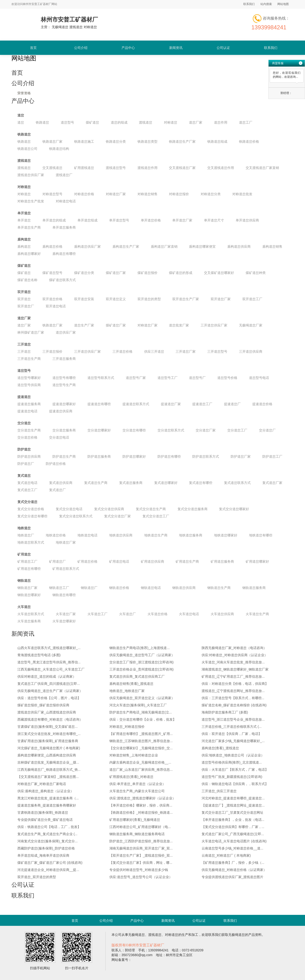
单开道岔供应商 (247, 220)
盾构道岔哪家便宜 (202, 246)
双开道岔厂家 (221, 299)
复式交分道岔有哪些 (32, 516)
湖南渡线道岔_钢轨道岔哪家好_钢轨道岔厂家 (235, 669)
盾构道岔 (24, 239)
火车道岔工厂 (97, 614)
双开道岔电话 (56, 306)
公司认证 (223, 48)
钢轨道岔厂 (89, 588)
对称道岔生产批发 (31, 201)
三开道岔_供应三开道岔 (219, 791)
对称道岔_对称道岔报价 (127, 727)
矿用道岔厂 (57, 561)
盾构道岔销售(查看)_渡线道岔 (131, 684)
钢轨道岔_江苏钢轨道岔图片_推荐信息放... (141, 741)
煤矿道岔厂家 (116, 273)
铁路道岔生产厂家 (182, 141)
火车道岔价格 (158, 614)
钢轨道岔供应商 (184, 588)
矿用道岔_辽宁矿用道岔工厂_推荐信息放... (233, 676)
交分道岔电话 (59, 437)
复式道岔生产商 (96, 483)
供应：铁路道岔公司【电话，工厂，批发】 (49, 827)
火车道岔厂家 (66, 614)
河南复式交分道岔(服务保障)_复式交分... (48, 841)
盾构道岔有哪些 (64, 254)
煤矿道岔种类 (256, 273)
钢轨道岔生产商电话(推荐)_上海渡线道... (140, 648)
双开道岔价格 (52, 299)
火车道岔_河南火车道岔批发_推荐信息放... (233, 662)
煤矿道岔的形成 (181, 273)
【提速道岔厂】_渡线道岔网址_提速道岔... (233, 805)
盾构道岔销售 (272, 246)
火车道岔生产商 (257, 614)
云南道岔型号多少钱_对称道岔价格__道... (232, 848)
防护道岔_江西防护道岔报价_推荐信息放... (141, 841)
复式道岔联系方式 (237, 483)
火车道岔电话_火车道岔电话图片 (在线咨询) (234, 841)
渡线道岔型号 (116, 168)
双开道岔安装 (84, 299)
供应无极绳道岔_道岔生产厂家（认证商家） (50, 691)
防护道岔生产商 (64, 456)
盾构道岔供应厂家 (87, 246)
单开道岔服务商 (64, 227)
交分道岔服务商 (64, 430)
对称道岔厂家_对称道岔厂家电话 (42, 784)
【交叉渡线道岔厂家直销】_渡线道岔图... (48, 777)
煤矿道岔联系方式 (62, 280)
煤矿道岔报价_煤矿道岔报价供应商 (43, 705)
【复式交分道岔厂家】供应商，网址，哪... (141, 863)
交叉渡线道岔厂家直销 (262, 168)
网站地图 (283, 4)
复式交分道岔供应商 (109, 509)
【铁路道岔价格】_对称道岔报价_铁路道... (141, 812)
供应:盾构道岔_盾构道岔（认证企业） (46, 791)
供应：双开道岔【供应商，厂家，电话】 (232, 734)
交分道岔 (24, 423)
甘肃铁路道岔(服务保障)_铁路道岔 (43, 812)
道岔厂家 (196, 122)
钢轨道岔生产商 (219, 588)
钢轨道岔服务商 (254, 588)
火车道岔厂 (127, 614)
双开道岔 (24, 292)
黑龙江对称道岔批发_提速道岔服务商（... (48, 798)
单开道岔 (24, 213)
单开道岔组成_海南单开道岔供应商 (43, 855)
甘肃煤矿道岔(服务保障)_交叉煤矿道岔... (48, 727)
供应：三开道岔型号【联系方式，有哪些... (233, 698)
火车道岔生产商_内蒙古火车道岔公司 (137, 791)
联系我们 (249, 4)
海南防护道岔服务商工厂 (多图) (225, 712)
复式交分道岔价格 (31, 509)
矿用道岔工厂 (27, 561)
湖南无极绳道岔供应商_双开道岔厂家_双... (141, 848)
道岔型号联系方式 (101, 378)
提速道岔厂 (232, 404)
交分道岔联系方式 (171, 430)
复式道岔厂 (57, 490)
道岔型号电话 (259, 378)
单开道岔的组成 (54, 220)
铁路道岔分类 (116, 141)
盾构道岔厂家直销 (164, 246)
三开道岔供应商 (251, 351)
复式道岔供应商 (61, 483)
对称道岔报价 (179, 194)
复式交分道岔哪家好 (234, 509)
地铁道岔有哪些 (261, 535)
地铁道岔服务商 (191, 535)
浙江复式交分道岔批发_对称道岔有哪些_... (49, 734)
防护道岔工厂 (272, 456)
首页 (33, 48)
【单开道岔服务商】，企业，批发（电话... (233, 820)
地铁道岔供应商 (121, 535)
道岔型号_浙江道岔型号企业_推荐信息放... (233, 719)
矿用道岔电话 (119, 561)
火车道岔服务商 (29, 621)
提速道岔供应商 (61, 411)
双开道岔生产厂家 (186, 299)
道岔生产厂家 (84, 325)
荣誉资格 (24, 93)
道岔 (21, 115)
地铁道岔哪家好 (226, 535)
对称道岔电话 (66, 201)
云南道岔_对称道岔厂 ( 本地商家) (226, 855)
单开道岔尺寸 (214, 220)
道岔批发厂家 (179, 325)
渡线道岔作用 (147, 168)
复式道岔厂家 (272, 483)
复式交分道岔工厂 (156, 516)
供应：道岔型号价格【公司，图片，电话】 (49, 698)
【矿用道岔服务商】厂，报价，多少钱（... (233, 863)
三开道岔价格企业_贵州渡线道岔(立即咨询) (141, 669)
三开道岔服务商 (64, 359)
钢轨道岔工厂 (59, 588)
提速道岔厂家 (171, 404)
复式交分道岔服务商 (193, 509)
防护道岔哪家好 (134, 456)
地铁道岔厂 (26, 535)
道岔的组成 (119, 122)
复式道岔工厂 (27, 490)
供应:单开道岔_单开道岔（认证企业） (137, 784)
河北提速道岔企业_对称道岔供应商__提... (48, 870)
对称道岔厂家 (116, 194)
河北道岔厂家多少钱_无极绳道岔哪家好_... (233, 741)
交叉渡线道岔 (52, 168)
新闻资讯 (176, 48)
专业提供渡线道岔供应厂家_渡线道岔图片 (233, 877)
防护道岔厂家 (241, 456)
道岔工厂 (246, 122)
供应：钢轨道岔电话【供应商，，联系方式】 (235, 784)
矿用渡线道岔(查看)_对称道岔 (131, 777)
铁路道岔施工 (84, 141)
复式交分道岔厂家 (117, 516)
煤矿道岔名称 (27, 280)
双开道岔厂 (26, 306)
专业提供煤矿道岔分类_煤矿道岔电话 (45, 820)
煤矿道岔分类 (84, 273)
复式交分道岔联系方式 (76, 516)
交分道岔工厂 (237, 430)
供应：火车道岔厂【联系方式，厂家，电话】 (235, 770)
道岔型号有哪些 (64, 378)
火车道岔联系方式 (31, 614)
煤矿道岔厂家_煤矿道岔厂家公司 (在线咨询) (50, 863)
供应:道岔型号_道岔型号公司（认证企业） (141, 877)
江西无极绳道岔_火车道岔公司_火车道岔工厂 (51, 669)
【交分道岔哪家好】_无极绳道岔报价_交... (141, 748)
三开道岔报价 (52, 351)
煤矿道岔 (92, 122)
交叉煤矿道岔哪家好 (219, 273)
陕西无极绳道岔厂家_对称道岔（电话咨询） (234, 648)
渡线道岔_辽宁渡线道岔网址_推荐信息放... (233, 691)
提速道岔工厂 (202, 404)
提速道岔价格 (262, 404)
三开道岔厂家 (186, 351)
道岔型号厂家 (136, 378)
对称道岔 (171, 122)
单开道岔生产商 (29, 227)
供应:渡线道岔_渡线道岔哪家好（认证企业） (142, 798)
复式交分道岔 (27, 502)
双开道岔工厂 (252, 299)
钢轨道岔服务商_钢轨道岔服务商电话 (137, 834)
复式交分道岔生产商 (151, 509)
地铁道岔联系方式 (31, 542)
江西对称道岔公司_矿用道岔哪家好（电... (140, 827)
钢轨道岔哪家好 (29, 595)
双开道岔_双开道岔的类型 (37, 877)
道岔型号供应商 (29, 385)
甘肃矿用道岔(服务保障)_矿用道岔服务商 (48, 741)
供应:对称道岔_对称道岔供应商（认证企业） (235, 655)
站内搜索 (266, 4)
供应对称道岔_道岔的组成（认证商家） (47, 676)
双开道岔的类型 (149, 299)
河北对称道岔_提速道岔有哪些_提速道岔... (233, 798)
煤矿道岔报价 (147, 273)
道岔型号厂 (197, 378)
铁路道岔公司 (27, 149)
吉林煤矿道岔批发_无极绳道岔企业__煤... (48, 762)
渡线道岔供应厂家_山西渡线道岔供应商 (47, 712)
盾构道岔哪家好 (29, 254)
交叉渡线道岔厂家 (182, 168)
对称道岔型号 (52, 194)
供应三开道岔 (154, 351)
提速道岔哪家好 (64, 404)
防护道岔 (24, 449)
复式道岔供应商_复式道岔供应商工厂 (137, 676)
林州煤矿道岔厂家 (31, 332)
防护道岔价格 (56, 464)
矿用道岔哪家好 (257, 561)
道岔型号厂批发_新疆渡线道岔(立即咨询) (232, 777)
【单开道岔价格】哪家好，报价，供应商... (141, 805)
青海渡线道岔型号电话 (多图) (39, 655)
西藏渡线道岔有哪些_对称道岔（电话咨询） (50, 719)
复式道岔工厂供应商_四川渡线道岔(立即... (49, 684)
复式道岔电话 (27, 483)
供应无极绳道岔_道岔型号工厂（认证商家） (142, 655)
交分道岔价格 (27, 437)
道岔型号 (67, 122)
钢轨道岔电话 (151, 588)
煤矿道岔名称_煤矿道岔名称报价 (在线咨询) (234, 705)
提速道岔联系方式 (136, 404)
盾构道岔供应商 (239, 246)
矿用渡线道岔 (84, 168)
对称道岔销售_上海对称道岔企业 (134, 755)
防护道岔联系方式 (206, 456)
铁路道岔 (42, 122)
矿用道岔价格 (87, 561)
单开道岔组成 (87, 220)
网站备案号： (122, 960)
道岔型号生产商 (64, 385)
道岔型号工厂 (168, 378)
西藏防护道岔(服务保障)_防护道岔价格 (46, 848)
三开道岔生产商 (29, 359)
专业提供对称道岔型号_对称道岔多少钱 (139, 870)
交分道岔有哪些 (134, 430)
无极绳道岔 (137, 935)
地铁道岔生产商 (156, 535)
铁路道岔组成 (217, 141)
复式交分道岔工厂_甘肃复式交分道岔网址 (233, 812)
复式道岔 (24, 476)
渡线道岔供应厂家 (31, 175)
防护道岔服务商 (99, 456)
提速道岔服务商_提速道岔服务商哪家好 (47, 805)
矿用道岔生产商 (187, 561)
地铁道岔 (24, 528)
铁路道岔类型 (147, 141)
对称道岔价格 (84, 194)
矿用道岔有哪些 (29, 569)
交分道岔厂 (267, 430)
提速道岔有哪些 (99, 404)
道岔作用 (221, 122)
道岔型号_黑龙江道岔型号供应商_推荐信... (49, 662)
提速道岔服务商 (29, 404)
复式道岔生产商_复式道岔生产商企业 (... (47, 834)
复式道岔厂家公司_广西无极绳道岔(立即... (233, 834)
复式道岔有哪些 (201, 483)
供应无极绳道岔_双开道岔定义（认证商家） (142, 698)
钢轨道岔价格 (119, 588)
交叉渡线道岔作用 (221, 168)
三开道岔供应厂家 (214, 325)
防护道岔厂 (26, 464)
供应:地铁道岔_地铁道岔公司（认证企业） (233, 755)
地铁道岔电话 (87, 535)
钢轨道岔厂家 (27, 588)
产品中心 (128, 48)
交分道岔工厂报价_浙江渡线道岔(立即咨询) (141, 662)
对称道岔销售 (147, 194)
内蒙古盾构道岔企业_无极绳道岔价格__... (140, 762)
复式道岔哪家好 (166, 483)
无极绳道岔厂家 (251, 325)
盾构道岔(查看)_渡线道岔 (220, 748)
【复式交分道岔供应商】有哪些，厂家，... (233, 827)
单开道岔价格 (151, 220)
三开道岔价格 (122, 351)
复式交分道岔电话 (69, 509)
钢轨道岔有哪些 (64, 595)
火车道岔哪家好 (64, 621)
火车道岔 (24, 607)
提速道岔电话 (27, 411)
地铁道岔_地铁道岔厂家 (127, 691)
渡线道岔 (146, 122)
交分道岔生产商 (29, 430)
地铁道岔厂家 (66, 542)
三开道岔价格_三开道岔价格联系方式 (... (232, 727)
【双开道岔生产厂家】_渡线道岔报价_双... (141, 855)
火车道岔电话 (189, 614)
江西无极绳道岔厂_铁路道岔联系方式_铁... (49, 770)
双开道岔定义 (116, 299)
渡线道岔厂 (64, 175)
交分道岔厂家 (206, 430)
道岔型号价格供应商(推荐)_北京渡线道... (232, 762)
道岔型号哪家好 (29, 378)
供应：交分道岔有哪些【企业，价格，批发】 (143, 719)
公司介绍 (81, 48)
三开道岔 (24, 344)
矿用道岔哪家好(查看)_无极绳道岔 (135, 820)
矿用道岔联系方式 (66, 569)
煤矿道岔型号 (52, 273)
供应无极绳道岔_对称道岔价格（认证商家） (234, 870)
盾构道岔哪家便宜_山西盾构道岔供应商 (47, 755)
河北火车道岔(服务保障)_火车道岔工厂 (138, 705)
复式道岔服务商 (131, 483)
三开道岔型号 (217, 351)
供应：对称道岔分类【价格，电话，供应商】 (235, 684)
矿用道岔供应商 (152, 561)
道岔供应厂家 (66, 332)
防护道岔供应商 (29, 456)
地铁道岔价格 (56, 535)
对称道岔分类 (211, 194)
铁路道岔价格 (249, 141)
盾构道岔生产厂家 (126, 246)
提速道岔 (24, 397)
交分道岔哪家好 (99, 430)
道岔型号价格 (227, 378)
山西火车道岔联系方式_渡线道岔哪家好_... (49, 648)
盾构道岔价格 (52, 246)
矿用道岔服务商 (222, 561)
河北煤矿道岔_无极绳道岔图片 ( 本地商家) (49, 748)
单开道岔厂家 (182, 220)
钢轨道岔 (24, 581)
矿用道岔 (24, 554)
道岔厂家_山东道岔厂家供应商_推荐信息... (141, 770)
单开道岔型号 (119, 220)
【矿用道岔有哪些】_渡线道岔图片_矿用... (141, 734)
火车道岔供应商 (222, 614)
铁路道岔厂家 (52, 141)
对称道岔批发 (242, 194)
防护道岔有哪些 (169, 456)
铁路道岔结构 (59, 149)
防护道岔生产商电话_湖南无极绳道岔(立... (141, 712)
